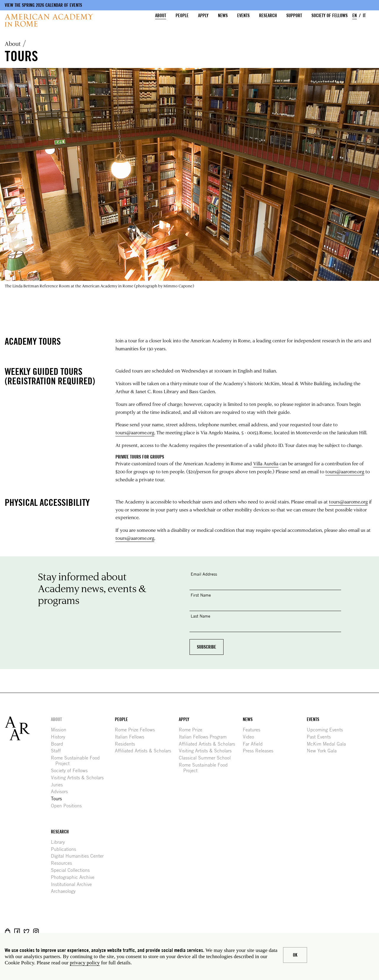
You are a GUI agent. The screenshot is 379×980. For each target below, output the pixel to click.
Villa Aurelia (266, 463)
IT (364, 16)
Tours (59, 799)
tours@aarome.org (135, 432)
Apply (203, 16)
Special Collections (73, 870)
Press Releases (260, 751)
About (161, 16)
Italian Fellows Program (205, 737)
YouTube (55, 931)
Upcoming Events (327, 730)
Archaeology (65, 891)
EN (355, 16)
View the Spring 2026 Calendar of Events (43, 5)
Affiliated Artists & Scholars (145, 751)
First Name (201, 595)
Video (251, 737)
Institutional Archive (74, 884)
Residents (127, 744)
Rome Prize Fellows (137, 730)
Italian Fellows (132, 737)
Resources (64, 863)
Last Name (200, 616)
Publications (66, 849)
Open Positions (69, 806)
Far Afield (255, 744)
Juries (59, 785)
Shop (8, 931)
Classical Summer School (207, 758)
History (60, 737)
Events (243, 16)
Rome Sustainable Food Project (78, 761)
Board (59, 744)
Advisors (62, 792)
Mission (61, 730)
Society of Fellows (330, 16)
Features (254, 730)
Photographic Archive (75, 877)
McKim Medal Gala (329, 744)
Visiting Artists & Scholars (80, 778)
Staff (58, 751)
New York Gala (324, 751)
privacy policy (85, 963)
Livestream (45, 931)
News (223, 16)
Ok (295, 955)
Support (294, 16)
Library (60, 842)
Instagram (36, 931)
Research (268, 16)
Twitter (27, 931)
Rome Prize (193, 730)
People (182, 16)
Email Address (204, 574)
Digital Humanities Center (80, 856)
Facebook (17, 931)
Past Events (321, 737)
